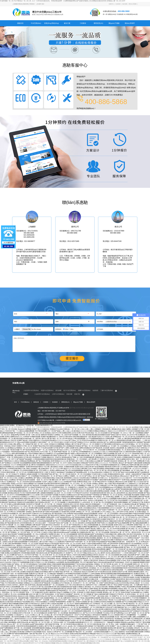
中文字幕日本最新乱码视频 (46, 643)
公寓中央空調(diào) (58, 394)
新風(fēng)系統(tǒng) (52, 23)
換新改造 (36, 402)
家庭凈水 (77, 394)
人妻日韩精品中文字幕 (93, 641)
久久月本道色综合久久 (83, 637)
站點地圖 (125, 4)
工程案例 (83, 23)
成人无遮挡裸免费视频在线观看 (56, 641)
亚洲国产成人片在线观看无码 (124, 641)
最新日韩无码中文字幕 (37, 637)
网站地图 (129, 427)
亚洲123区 (96, 643)
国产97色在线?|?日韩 (52, 635)
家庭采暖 (69, 394)
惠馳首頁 (20, 23)
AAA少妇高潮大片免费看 (67, 635)
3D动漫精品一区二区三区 (20, 635)
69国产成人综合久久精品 (8, 643)
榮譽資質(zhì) (98, 23)
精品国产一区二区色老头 (84, 635)
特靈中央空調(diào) (47, 390)
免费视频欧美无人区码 (86, 639)
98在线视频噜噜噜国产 (116, 635)
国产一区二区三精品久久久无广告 (16, 639)
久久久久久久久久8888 (101, 639)
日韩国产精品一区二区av (37, 641)
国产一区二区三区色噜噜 (21, 637)
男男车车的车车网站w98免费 (19, 641)
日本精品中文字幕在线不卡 (76, 641)
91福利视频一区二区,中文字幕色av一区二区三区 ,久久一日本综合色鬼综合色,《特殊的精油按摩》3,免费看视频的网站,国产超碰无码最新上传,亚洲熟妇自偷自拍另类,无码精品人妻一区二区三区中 (63, 1)
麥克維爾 (58, 390)
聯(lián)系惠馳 (133, 4)
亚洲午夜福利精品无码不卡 (130, 637)
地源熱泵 (95, 390)
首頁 (15, 402)
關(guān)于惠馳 (114, 23)
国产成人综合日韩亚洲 (113, 637)
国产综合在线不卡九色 (100, 635)
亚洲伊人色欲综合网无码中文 (27, 643)
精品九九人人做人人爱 (70, 639)
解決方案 (67, 23)
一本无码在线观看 (137, 639)
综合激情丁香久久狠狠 (67, 637)
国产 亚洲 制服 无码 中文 (36, 639)
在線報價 (118, 4)
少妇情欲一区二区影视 (98, 637)
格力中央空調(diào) (70, 390)
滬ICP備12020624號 (76, 408)
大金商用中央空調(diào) (31, 390)
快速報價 (55, 402)
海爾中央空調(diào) (84, 390)
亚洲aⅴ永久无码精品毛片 (64, 643)
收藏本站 (111, 4)
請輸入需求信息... (74, 344)
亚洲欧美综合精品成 (107, 641)
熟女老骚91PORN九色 (37, 635)
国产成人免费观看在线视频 (54, 639)
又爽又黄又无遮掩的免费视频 (82, 643)
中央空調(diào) (36, 23)
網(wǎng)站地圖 (88, 408)
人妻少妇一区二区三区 (52, 637)
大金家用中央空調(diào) (42, 394)
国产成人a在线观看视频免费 (133, 635)
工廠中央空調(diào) (107, 390)
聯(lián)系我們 (130, 23)
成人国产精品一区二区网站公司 (120, 639)
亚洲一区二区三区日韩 (142, 641)
